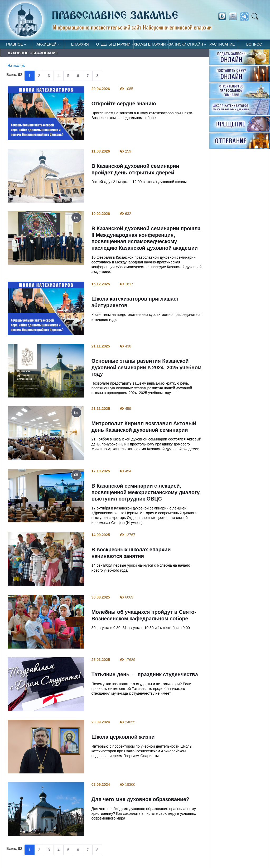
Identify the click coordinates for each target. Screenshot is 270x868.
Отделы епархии (113, 44)
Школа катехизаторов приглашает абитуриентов (135, 302)
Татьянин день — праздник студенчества (145, 674)
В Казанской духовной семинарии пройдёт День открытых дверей (135, 169)
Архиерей (47, 44)
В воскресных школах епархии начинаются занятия (131, 553)
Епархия (80, 44)
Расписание (222, 44)
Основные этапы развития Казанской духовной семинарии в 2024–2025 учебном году (147, 368)
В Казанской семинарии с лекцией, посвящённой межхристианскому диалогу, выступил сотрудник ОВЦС (146, 492)
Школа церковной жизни (123, 737)
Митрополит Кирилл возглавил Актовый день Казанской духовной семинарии (144, 427)
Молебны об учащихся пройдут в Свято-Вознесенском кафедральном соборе (144, 615)
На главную (17, 66)
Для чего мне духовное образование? (140, 799)
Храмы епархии (150, 44)
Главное (14, 44)
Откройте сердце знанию (124, 104)
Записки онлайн (186, 44)
